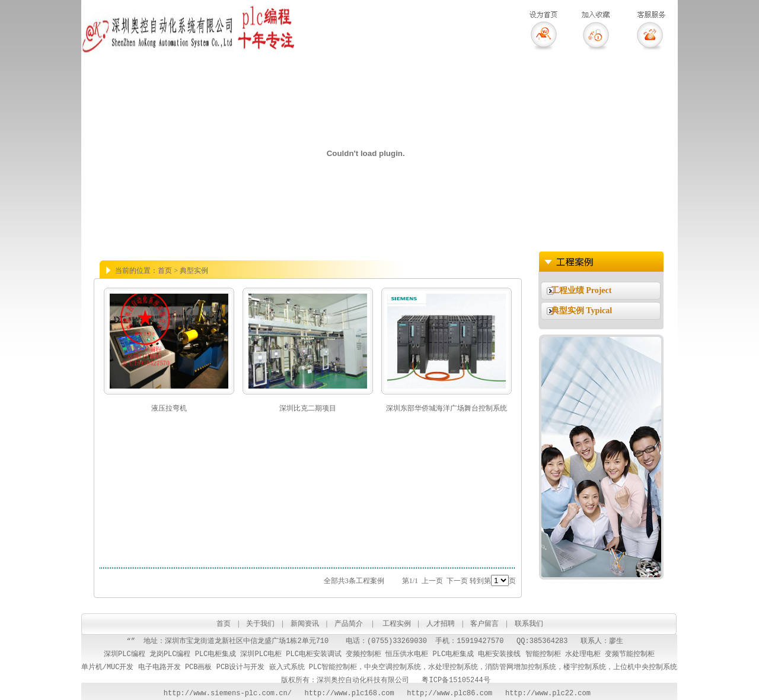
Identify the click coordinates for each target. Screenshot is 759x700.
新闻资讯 (305, 623)
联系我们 (529, 623)
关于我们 (260, 623)
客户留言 (485, 623)
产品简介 (349, 623)
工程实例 (397, 623)
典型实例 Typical (582, 311)
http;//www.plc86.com (449, 693)
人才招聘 (441, 623)
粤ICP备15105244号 (456, 680)
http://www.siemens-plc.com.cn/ (228, 693)
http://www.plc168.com (343, 693)
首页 (224, 623)
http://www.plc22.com (550, 693)
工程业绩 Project (581, 290)
